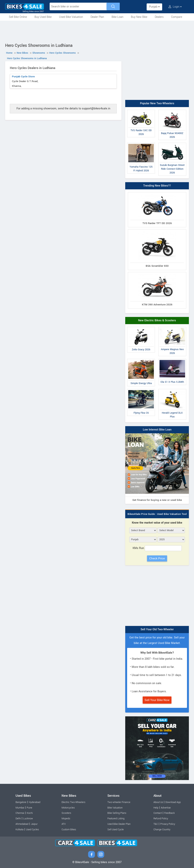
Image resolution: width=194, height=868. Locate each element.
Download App (173, 802)
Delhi (18, 819)
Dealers (159, 17)
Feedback (169, 813)
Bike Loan (117, 17)
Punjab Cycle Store (23, 76)
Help (156, 808)
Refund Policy (161, 819)
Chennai (20, 813)
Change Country (162, 830)
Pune (29, 808)
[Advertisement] (97, 31)
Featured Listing (116, 819)
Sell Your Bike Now (157, 700)
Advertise (166, 808)
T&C (156, 824)
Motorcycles (68, 808)
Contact (158, 813)
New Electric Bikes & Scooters (157, 320)
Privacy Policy (168, 824)
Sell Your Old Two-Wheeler (157, 629)
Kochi (30, 813)
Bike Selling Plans (117, 813)
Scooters (66, 813)
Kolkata (20, 830)
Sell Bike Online (18, 17)
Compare (177, 17)
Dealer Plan (97, 17)
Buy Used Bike (43, 17)
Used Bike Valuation (71, 17)
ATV (64, 824)
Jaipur (34, 824)
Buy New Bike (139, 17)
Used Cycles (32, 830)
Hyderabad (35, 802)
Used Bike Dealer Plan (119, 824)
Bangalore (21, 802)
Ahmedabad (22, 824)
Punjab (154, 7)
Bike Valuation (115, 808)
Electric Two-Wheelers (73, 802)
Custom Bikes (69, 830)
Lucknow (28, 819)
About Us (158, 802)
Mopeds (66, 819)
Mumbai (20, 808)
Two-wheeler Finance (119, 802)
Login (175, 7)
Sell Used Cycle (116, 830)
